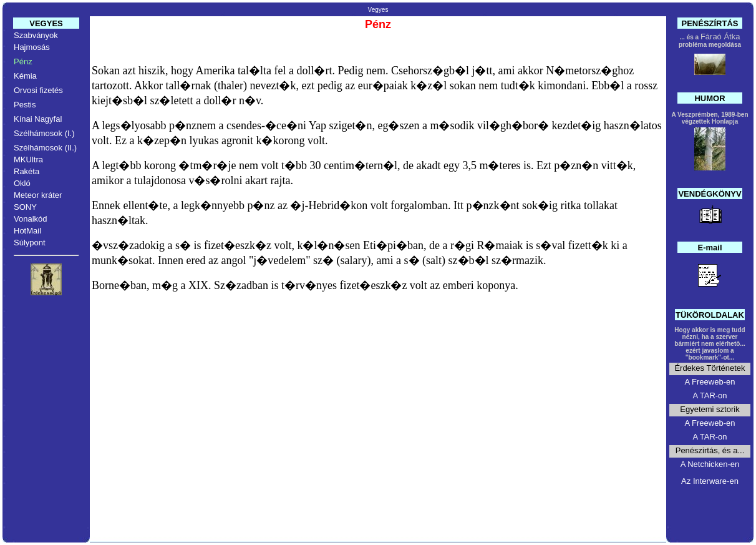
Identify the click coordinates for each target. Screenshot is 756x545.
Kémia (25, 76)
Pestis (25, 105)
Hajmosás (32, 47)
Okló (22, 183)
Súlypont (30, 243)
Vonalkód (31, 219)
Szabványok (36, 35)
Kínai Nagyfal (38, 119)
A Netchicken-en (710, 464)
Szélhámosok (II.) (45, 148)
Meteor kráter (38, 195)
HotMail (27, 231)
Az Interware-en (710, 481)
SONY (25, 207)
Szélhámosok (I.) (44, 133)
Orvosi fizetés (38, 90)
